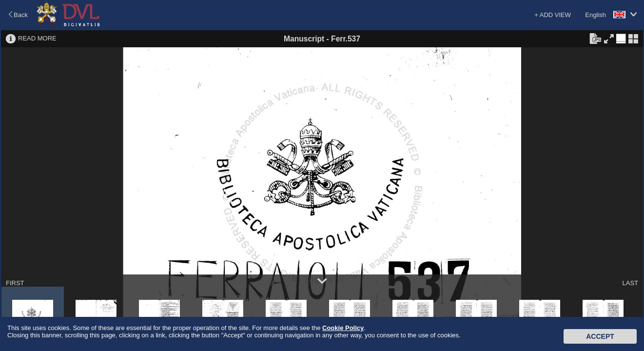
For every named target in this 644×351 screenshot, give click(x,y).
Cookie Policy (343, 328)
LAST (630, 283)
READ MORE (37, 38)
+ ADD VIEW (553, 15)
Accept (600, 336)
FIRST (15, 283)
